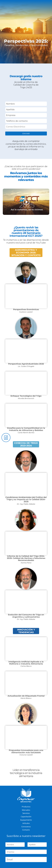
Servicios (26, 813)
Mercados (26, 810)
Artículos (26, 823)
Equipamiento (26, 820)
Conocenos (26, 827)
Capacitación (26, 817)
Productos (26, 807)
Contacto (26, 830)
